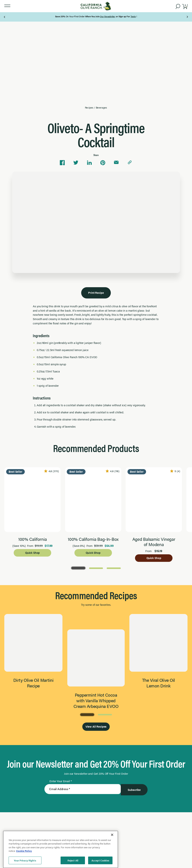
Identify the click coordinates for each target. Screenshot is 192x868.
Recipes (89, 107)
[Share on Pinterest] (103, 162)
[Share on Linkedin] (89, 162)
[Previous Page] (5, 17)
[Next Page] (187, 17)
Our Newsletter (108, 16)
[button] (7, 6)
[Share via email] (116, 162)
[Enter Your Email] (83, 790)
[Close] (112, 857)
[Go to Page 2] (96, 568)
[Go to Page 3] (114, 568)
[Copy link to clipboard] (130, 162)
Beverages (101, 107)
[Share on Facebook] (62, 162)
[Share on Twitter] (76, 162)
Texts (133, 16)
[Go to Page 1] (78, 568)
